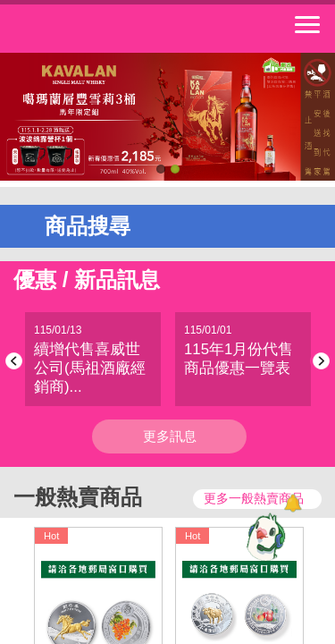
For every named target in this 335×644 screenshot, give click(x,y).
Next (318, 361)
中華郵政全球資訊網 (112, 29)
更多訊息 (170, 436)
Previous (17, 361)
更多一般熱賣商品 (254, 499)
